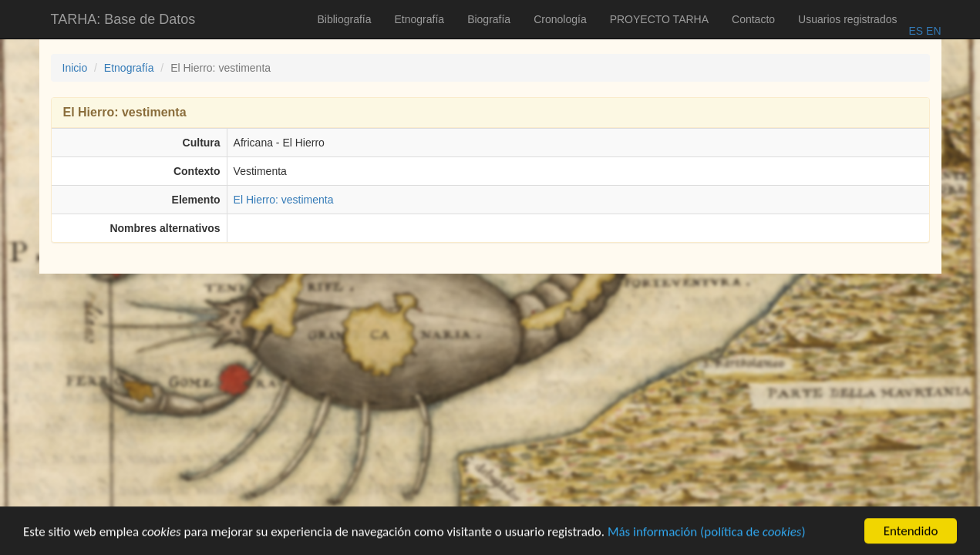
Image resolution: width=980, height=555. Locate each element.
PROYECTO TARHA (659, 19)
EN (932, 31)
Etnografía (420, 19)
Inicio (75, 68)
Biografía (489, 19)
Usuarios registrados (847, 19)
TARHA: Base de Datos (123, 19)
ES (916, 31)
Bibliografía (344, 19)
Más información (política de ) (707, 533)
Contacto (753, 19)
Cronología (560, 19)
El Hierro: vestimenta (284, 200)
